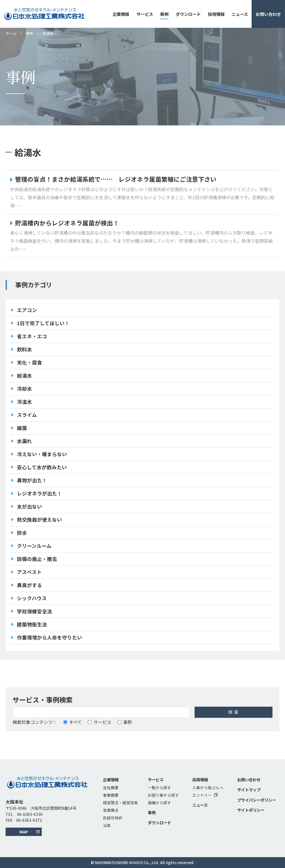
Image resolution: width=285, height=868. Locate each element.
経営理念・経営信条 (121, 803)
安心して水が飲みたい (42, 467)
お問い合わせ (268, 14)
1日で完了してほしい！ (43, 323)
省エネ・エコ (32, 336)
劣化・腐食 (30, 362)
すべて (73, 722)
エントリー (205, 795)
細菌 (22, 428)
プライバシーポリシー (257, 800)
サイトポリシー (251, 810)
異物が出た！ (32, 480)
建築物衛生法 (32, 624)
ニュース (240, 14)
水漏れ (24, 441)
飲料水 (24, 349)
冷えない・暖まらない (42, 454)
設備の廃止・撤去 (37, 559)
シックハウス (32, 598)
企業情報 (121, 14)
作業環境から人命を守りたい (50, 637)
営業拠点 (111, 810)
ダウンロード (188, 14)
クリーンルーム (34, 546)
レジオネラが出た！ (40, 493)
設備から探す (159, 803)
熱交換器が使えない (40, 520)
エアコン (27, 310)
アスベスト (29, 572)
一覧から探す (159, 787)
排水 (22, 533)
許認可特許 (113, 818)
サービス (145, 14)
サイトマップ (249, 790)
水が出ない (30, 506)
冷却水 (24, 389)
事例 (164, 14)
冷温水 (24, 402)
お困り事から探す (163, 795)
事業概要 (111, 795)
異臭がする (30, 585)
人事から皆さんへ (208, 787)
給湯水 (24, 375)
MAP (24, 832)
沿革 (107, 825)
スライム (27, 415)
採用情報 (216, 14)
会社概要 (111, 787)
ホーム (11, 33)
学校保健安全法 (35, 611)
